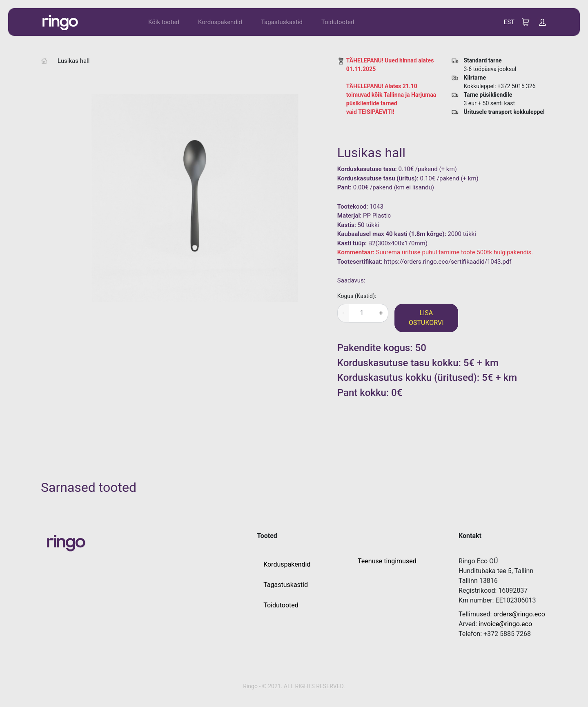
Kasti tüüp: (352, 243)
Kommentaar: (356, 252)
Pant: (344, 187)
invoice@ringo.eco (505, 624)
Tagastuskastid (282, 22)
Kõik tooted (164, 22)
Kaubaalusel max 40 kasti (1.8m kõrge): (392, 234)
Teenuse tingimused (387, 561)
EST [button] (509, 22)
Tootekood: (353, 207)
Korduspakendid (220, 22)
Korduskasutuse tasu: (367, 169)
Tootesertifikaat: (360, 262)
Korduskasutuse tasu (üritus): (378, 178)
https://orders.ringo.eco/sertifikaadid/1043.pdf (448, 262)
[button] (542, 22)
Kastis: (347, 225)
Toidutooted (338, 22)
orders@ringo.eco (519, 614)
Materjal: (350, 216)
